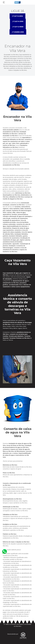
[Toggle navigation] (4, 2)
